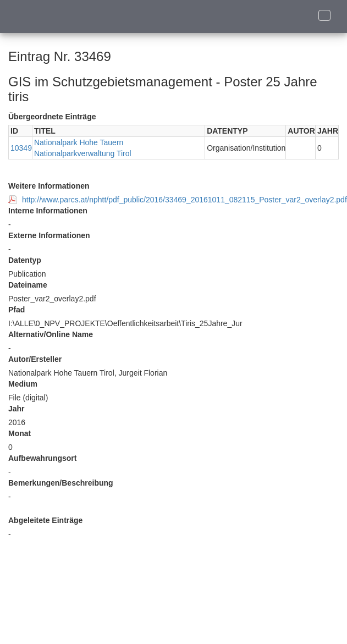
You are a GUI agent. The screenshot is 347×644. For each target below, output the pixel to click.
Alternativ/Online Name (51, 334)
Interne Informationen (48, 211)
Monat (20, 433)
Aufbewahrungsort (42, 458)
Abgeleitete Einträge (45, 520)
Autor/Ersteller (35, 359)
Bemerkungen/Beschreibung (61, 483)
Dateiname (28, 285)
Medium (23, 384)
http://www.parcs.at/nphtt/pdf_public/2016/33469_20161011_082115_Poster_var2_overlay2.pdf (184, 200)
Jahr (16, 409)
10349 (21, 148)
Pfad (16, 310)
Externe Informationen (49, 235)
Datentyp (25, 260)
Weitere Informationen (49, 186)
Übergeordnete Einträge (52, 117)
